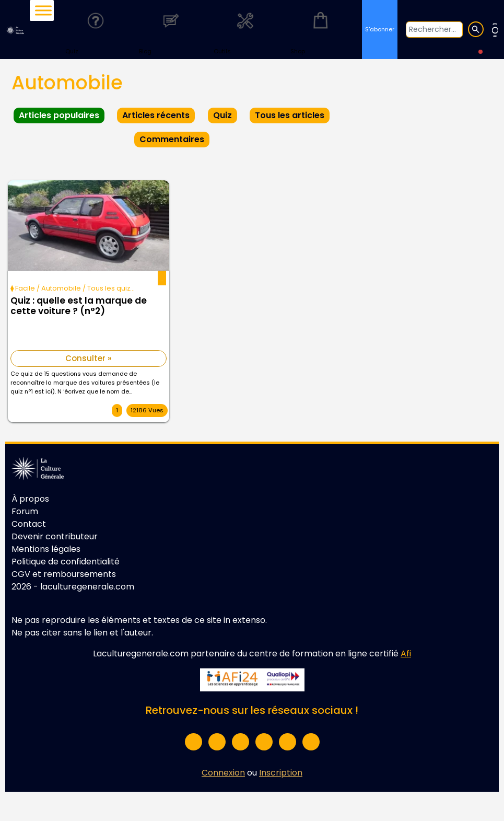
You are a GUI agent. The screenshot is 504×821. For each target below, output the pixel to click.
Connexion (223, 773)
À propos (30, 499)
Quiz (95, 29)
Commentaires (172, 139)
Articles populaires (59, 115)
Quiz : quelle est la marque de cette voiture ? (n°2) (79, 306)
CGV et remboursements (64, 574)
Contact (29, 524)
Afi (406, 654)
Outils (245, 29)
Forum (25, 511)
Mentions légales (46, 549)
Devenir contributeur (55, 536)
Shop (320, 29)
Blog (171, 29)
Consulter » (88, 358)
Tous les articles (290, 115)
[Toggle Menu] (43, 10)
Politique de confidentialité (66, 562)
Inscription (281, 773)
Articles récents (156, 115)
